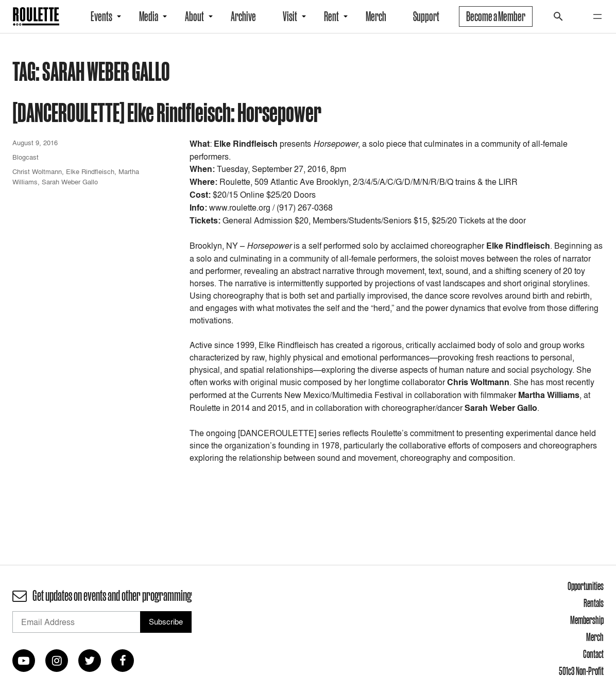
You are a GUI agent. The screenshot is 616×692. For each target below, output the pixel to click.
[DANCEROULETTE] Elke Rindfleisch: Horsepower (167, 112)
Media (149, 16)
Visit (290, 16)
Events (101, 16)
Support (426, 16)
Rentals (594, 603)
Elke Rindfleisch (90, 171)
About (194, 16)
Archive (243, 16)
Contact (593, 654)
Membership (587, 620)
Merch (376, 16)
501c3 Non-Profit (581, 671)
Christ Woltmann (37, 171)
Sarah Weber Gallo (70, 182)
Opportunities (586, 586)
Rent (331, 16)
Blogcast (25, 157)
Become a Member (496, 16)
